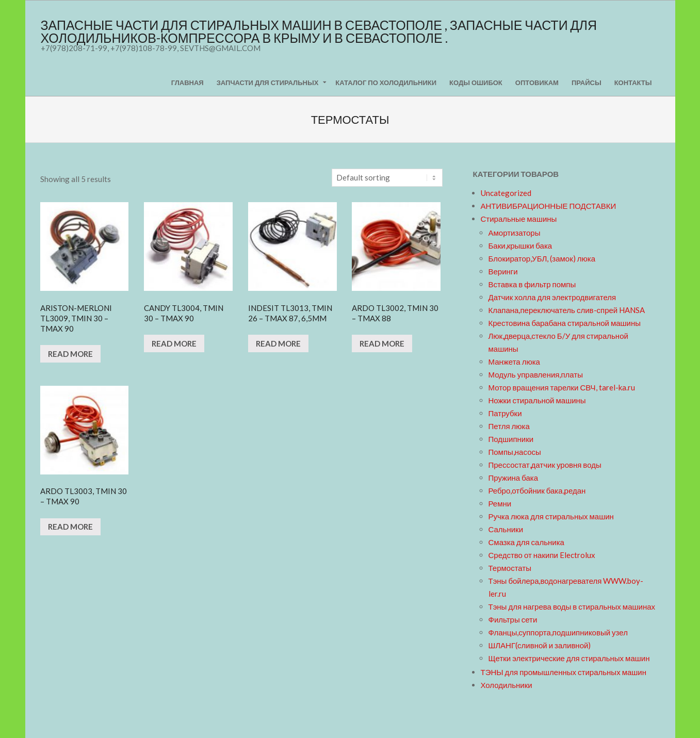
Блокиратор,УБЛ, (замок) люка (542, 258)
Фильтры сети (513, 619)
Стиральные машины (519, 219)
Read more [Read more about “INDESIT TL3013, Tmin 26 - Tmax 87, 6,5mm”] (278, 343)
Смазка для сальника (526, 542)
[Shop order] (387, 178)
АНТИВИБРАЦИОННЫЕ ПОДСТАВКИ (549, 206)
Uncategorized (506, 193)
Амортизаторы (515, 233)
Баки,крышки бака (520, 245)
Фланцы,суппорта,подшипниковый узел (558, 632)
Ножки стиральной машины (537, 400)
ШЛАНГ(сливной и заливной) (540, 645)
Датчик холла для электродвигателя (552, 297)
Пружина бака (514, 478)
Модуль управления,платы (536, 374)
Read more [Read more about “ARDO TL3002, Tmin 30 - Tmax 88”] (382, 343)
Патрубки (505, 413)
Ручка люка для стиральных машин (551, 516)
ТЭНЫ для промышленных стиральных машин (564, 672)
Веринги (503, 271)
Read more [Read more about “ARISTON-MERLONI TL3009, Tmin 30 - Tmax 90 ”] (70, 354)
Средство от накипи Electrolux (542, 555)
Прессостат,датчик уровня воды (545, 465)
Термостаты (510, 568)
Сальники (506, 529)
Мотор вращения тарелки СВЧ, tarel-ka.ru (562, 387)
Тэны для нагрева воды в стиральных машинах (572, 606)
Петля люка (509, 426)
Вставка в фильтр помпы (532, 284)
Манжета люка (514, 362)
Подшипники (511, 439)
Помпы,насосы (515, 452)
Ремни (500, 503)
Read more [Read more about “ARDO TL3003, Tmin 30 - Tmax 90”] (70, 527)
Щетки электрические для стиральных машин (569, 658)
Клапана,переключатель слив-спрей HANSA (567, 310)
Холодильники (507, 685)
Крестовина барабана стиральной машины (565, 323)
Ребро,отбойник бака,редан (537, 490)
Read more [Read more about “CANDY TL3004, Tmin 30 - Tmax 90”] (174, 343)
